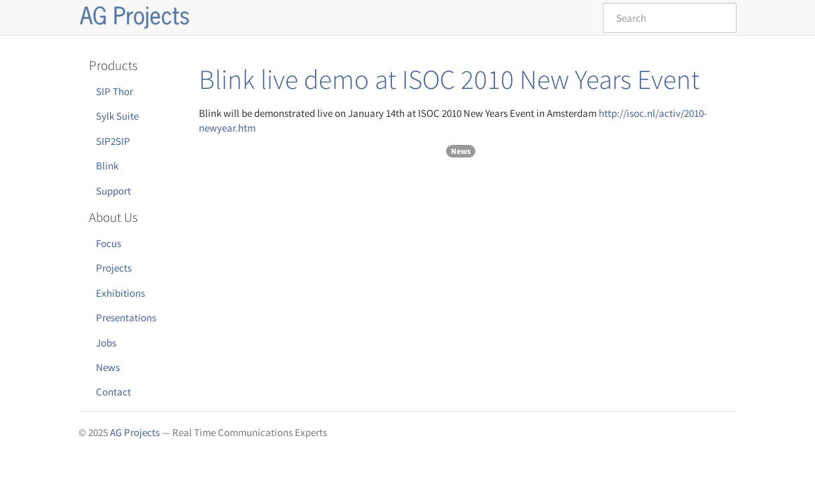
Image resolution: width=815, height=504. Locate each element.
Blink (107, 166)
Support (113, 191)
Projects (114, 268)
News (108, 367)
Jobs (106, 343)
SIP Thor (114, 91)
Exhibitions (120, 293)
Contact (113, 392)
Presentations (126, 317)
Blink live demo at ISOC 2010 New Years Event (449, 79)
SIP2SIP (113, 141)
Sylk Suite (117, 116)
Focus (109, 243)
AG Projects (135, 432)
